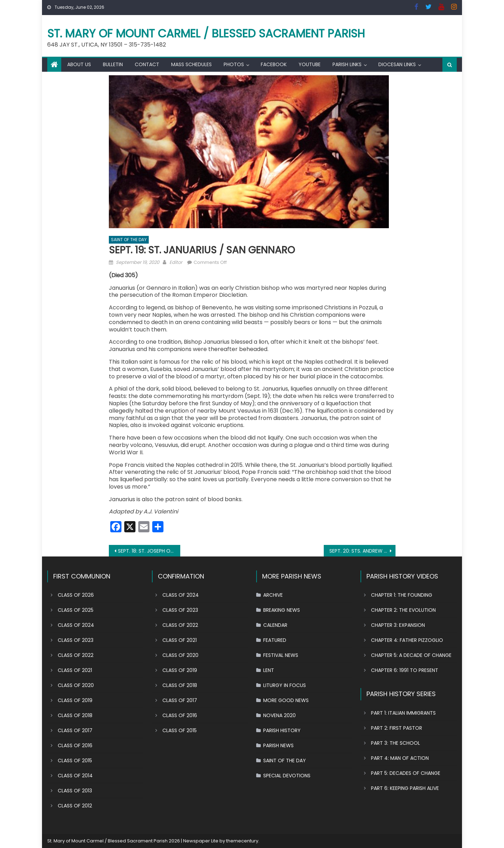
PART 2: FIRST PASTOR (397, 728)
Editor (176, 262)
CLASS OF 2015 (75, 761)
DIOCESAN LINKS (397, 64)
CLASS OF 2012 (75, 806)
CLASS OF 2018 (75, 715)
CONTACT (147, 64)
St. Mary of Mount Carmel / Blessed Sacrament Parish (206, 33)
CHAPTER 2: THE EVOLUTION (403, 610)
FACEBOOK (274, 64)
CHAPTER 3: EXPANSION (398, 625)
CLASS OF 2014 (75, 776)
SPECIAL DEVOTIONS (287, 776)
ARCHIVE (273, 595)
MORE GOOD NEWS (286, 700)
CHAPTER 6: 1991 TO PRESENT (405, 670)
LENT (269, 670)
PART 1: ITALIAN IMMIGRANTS (403, 713)
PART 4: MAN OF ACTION (400, 758)
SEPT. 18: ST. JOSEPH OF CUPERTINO (149, 551)
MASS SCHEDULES (191, 64)
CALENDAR (275, 625)
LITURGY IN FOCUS (285, 685)
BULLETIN (113, 64)
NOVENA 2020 (279, 715)
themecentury (242, 841)
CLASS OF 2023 (76, 640)
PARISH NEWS (278, 745)
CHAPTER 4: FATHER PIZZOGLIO (407, 640)
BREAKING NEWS (282, 610)
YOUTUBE (310, 64)
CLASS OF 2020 (76, 685)
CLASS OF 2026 (76, 595)
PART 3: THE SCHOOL (395, 743)
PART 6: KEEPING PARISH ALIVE (405, 788)
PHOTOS (234, 64)
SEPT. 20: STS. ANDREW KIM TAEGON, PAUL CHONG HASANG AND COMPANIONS (362, 551)
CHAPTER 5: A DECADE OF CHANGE (411, 655)
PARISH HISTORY (282, 730)
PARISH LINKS (347, 64)
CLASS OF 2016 (75, 745)
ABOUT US (79, 64)
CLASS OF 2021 (75, 670)
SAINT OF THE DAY (129, 240)
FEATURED (275, 640)
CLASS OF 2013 (75, 791)
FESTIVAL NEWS (281, 655)
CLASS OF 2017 (75, 730)
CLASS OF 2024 (76, 625)
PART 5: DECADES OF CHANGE (406, 773)
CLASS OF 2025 (76, 610)
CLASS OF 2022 (76, 655)
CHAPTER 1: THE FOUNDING (402, 595)
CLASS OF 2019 (75, 700)
